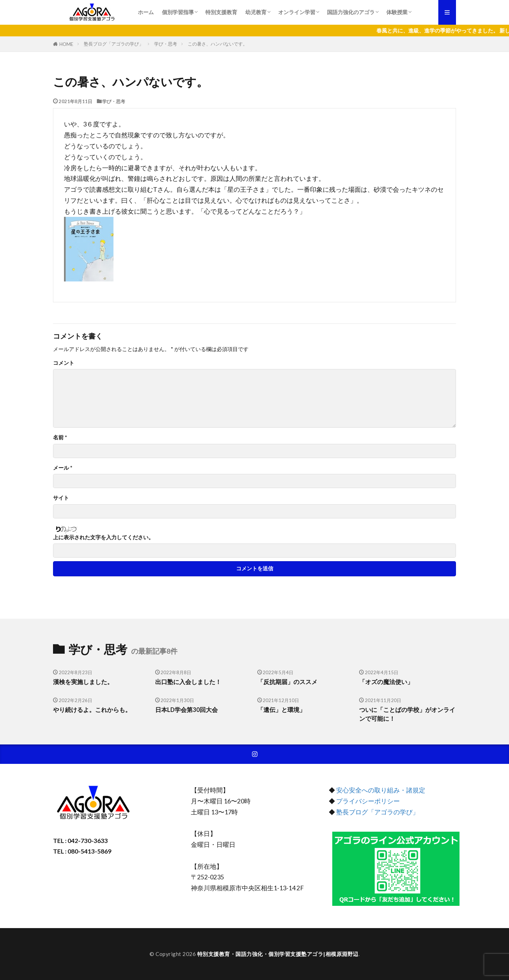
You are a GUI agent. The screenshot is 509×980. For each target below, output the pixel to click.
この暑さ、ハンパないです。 (218, 44)
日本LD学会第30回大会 (186, 710)
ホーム (146, 12)
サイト (61, 498)
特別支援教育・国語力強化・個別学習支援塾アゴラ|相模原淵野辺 (278, 954)
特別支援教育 (221, 12)
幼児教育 (256, 12)
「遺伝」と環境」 (281, 710)
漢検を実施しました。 (83, 682)
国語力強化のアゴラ (351, 12)
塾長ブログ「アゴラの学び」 (114, 44)
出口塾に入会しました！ (188, 682)
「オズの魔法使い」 (386, 682)
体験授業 (397, 12)
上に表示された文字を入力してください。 (103, 537)
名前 (60, 437)
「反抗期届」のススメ (287, 682)
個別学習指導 (178, 12)
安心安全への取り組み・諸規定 (381, 790)
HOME (66, 44)
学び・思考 (166, 44)
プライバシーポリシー (368, 801)
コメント (64, 363)
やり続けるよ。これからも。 (92, 710)
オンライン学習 (297, 12)
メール (63, 468)
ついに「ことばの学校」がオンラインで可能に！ (407, 714)
